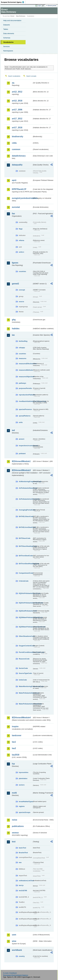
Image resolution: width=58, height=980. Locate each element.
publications (18, 826)
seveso (15, 833)
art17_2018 (17, 128)
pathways (22, 383)
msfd (14, 793)
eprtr (14, 180)
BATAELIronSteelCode (26, 527)
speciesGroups (25, 812)
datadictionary (19, 156)
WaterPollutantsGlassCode (26, 693)
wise (14, 941)
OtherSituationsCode (26, 636)
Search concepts (31, 76)
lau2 (14, 748)
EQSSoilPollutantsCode (26, 611)
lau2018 (16, 755)
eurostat (16, 207)
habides (16, 329)
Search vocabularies (14, 76)
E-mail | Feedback (10, 973)
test (14, 842)
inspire (15, 726)
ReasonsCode (24, 659)
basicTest (22, 848)
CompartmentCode (26, 573)
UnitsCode (23, 680)
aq (13, 83)
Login (39, 6)
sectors (22, 785)
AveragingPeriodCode (26, 510)
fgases (15, 263)
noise (15, 820)
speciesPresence (25, 409)
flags (21, 229)
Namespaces (8, 51)
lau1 (14, 742)
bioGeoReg (23, 341)
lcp (13, 764)
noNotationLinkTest (26, 881)
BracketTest (23, 853)
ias (13, 335)
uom (14, 935)
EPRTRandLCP (19, 189)
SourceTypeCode (25, 673)
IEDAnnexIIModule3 (21, 470)
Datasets (7, 25)
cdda (14, 143)
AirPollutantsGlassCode (26, 488)
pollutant (22, 453)
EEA (13, 2)
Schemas (7, 38)
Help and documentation (12, 20)
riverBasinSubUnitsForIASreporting (26, 401)
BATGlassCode (25, 538)
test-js (21, 885)
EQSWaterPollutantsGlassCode (26, 617)
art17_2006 (17, 110)
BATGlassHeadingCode (26, 546)
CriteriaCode (24, 581)
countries (22, 271)
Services (6, 46)
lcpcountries (24, 772)
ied (13, 430)
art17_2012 (17, 119)
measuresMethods (26, 370)
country (22, 956)
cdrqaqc (22, 348)
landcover (17, 735)
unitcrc (21, 252)
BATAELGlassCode (26, 516)
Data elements (9, 33)
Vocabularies (8, 42)
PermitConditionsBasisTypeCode (26, 652)
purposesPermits (25, 388)
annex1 (22, 439)
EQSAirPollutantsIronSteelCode (26, 603)
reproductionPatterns (26, 395)
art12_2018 (17, 101)
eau (20, 862)
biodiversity (18, 136)
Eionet (12, 16)
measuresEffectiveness (26, 364)
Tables (6, 29)
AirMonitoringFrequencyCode (26, 481)
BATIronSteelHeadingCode (26, 564)
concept (22, 290)
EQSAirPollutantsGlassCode (26, 593)
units (21, 422)
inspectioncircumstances (26, 446)
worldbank (17, 950)
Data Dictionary (21, 16)
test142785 (23, 891)
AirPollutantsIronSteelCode (26, 499)
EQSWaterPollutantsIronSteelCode (26, 627)
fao (13, 214)
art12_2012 (17, 92)
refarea (21, 240)
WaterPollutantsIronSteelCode (26, 704)
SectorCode (23, 668)
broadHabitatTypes (26, 802)
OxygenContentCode (26, 646)
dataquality (17, 165)
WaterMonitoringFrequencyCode (26, 686)
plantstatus (23, 778)
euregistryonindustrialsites (22, 198)
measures (23, 358)
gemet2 (15, 284)
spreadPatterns (25, 416)
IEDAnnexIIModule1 (21, 461)
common (16, 149)
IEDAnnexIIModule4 (21, 718)
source (21, 302)
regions (22, 806)
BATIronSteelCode (26, 556)
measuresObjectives (26, 377)
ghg (14, 320)
